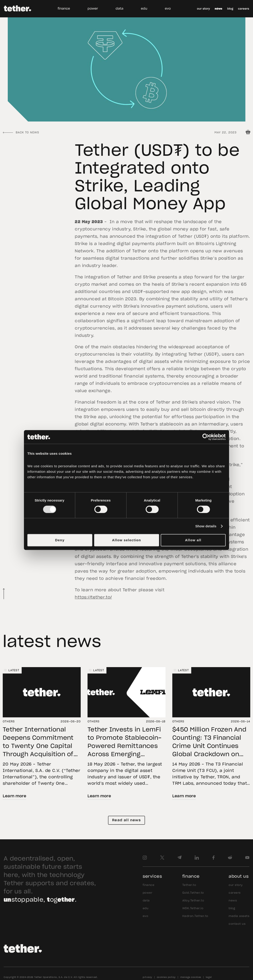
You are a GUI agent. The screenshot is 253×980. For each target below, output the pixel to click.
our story (203, 9)
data (119, 9)
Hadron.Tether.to (195, 916)
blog (230, 9)
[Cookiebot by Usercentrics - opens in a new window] (206, 437)
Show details (206, 526)
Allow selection (126, 540)
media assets (239, 916)
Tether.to (189, 885)
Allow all (193, 540)
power (93, 9)
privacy (147, 977)
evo (168, 9)
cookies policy (166, 977)
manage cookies (191, 977)
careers (244, 9)
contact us (237, 924)
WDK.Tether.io (193, 908)
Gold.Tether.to (193, 893)
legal (209, 977)
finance (64, 9)
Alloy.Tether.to (193, 901)
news (218, 9)
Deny (60, 540)
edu (144, 9)
